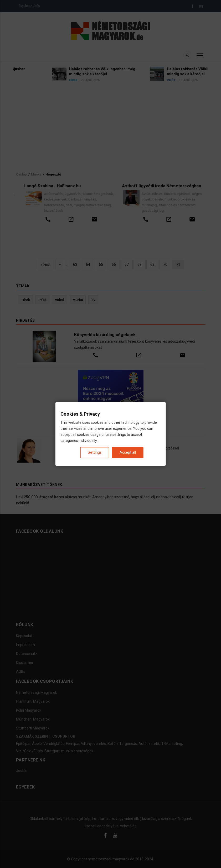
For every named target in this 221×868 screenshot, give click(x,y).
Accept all (128, 453)
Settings (95, 453)
